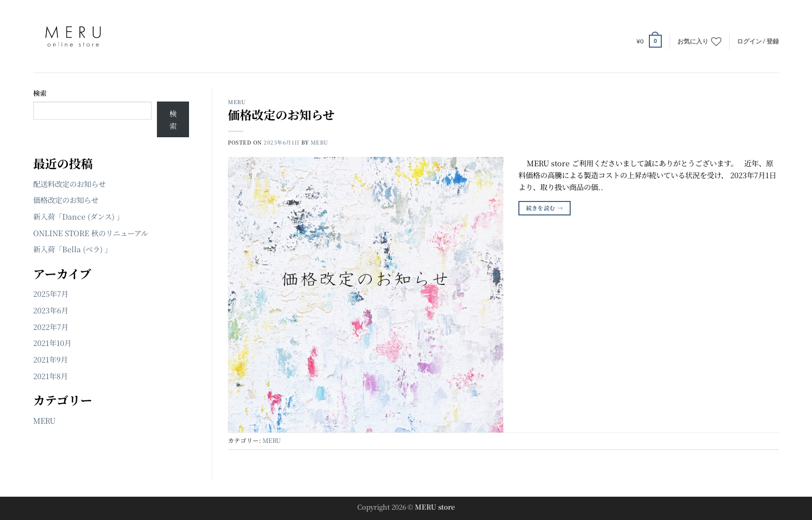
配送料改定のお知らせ (69, 184)
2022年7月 (51, 327)
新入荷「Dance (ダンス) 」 (78, 216)
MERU (44, 420)
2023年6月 (51, 310)
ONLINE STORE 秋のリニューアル (91, 233)
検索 (40, 93)
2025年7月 (51, 293)
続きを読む (545, 208)
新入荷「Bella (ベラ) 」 (72, 249)
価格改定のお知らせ (66, 200)
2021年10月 (52, 343)
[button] (649, 41)
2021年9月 (50, 359)
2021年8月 (50, 376)
